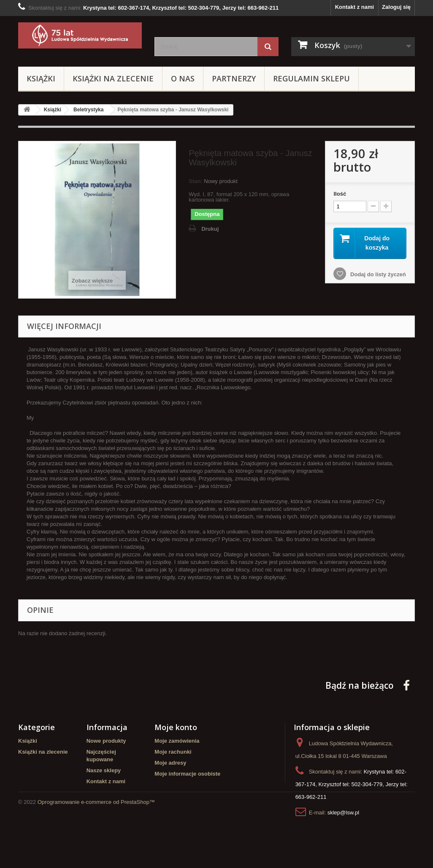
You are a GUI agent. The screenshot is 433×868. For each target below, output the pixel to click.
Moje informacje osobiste (187, 774)
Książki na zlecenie (113, 78)
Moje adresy (170, 763)
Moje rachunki (173, 752)
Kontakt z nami (355, 7)
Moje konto (176, 727)
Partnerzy (234, 78)
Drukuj (210, 229)
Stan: (196, 181)
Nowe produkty (106, 741)
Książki (41, 78)
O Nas (183, 78)
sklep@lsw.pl (343, 813)
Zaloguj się (396, 7)
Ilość (340, 194)
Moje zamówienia (177, 741)
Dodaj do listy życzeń (377, 274)
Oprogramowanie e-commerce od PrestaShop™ (96, 845)
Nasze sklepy (104, 770)
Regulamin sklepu (311, 78)
